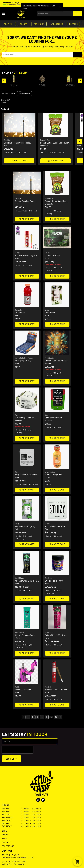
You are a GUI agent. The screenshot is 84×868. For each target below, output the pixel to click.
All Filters (9, 94)
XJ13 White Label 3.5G (55, 526)
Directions (8, 846)
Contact (6, 842)
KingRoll (48, 687)
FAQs (4, 838)
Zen (46, 415)
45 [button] (56, 717)
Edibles (73, 24)
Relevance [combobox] (23, 94)
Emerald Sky (45, 140)
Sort (20, 91)
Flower (24, 24)
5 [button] (47, 717)
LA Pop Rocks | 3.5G (54, 581)
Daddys (18, 687)
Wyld (17, 415)
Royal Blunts (19, 578)
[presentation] (17, 750)
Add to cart (19, 161)
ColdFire (7, 140)
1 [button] (28, 717)
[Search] (78, 14)
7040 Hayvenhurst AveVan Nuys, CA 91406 (14, 863)
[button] (18, 4)
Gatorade (18, 310)
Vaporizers (57, 24)
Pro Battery (50, 313)
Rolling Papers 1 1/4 (24, 361)
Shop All (9, 24)
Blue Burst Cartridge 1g (25, 526)
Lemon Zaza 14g (52, 256)
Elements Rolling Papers (24, 358)
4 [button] (42, 717)
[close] (60, 7)
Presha (48, 253)
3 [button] (37, 717)
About (5, 834)
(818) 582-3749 (10, 854)
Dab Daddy (49, 578)
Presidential (50, 358)
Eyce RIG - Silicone (23, 690)
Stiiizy (47, 310)
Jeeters (18, 253)
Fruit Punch (20, 313)
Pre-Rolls (39, 24)
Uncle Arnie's (50, 472)
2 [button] (33, 717)
